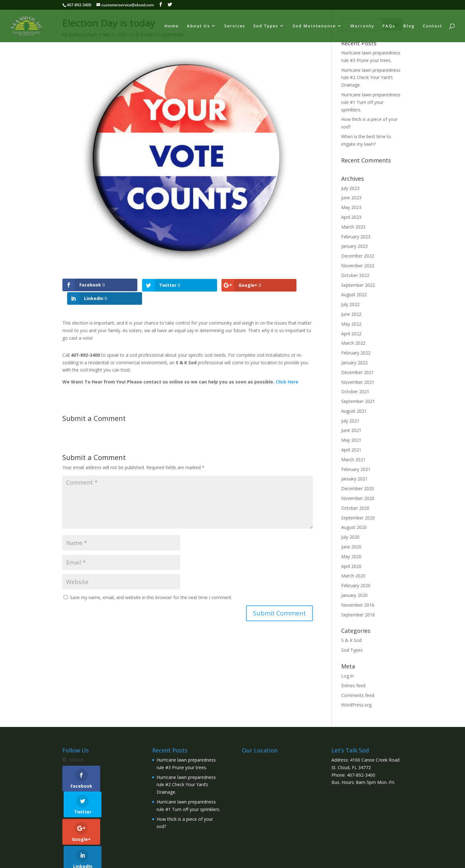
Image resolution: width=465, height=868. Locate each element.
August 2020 (354, 527)
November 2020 (358, 498)
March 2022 (353, 343)
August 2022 (354, 295)
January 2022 (354, 363)
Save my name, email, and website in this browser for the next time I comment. (151, 584)
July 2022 (350, 304)
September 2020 (358, 518)
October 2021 (355, 391)
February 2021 (356, 469)
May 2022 (351, 324)
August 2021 (354, 411)
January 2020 (354, 595)
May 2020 (351, 556)
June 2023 (351, 198)
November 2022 (358, 266)
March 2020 (353, 576)
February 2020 (356, 585)
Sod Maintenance (314, 26)
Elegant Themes (108, 860)
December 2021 (358, 372)
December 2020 (358, 488)
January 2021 (354, 479)
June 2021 (351, 430)
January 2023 (354, 246)
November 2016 (358, 605)
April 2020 (351, 566)
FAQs (389, 26)
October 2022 (355, 275)
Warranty (362, 26)
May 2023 (351, 207)
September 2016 (358, 615)
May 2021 (351, 440)
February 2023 (356, 237)
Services (235, 26)
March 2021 (353, 460)
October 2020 (355, 508)
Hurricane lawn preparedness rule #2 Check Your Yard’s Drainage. (371, 78)
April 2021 (351, 450)
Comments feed (358, 695)
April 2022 (351, 334)
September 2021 (358, 401)
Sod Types (266, 26)
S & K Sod (351, 640)
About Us (198, 26)
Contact (433, 26)
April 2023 (351, 217)
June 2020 (351, 547)
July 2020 (350, 537)
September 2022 (358, 285)
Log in (347, 676)
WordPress (169, 860)
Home (172, 26)
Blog (409, 26)
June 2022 (351, 314)
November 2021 (358, 382)
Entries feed (353, 686)
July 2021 (350, 421)
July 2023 (350, 188)
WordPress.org (356, 705)
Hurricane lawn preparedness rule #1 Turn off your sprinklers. (371, 102)
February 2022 (356, 353)
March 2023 (353, 227)
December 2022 (358, 256)
